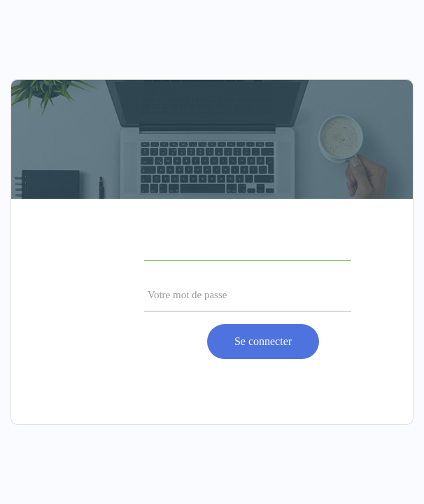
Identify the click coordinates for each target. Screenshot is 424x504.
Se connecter (263, 341)
